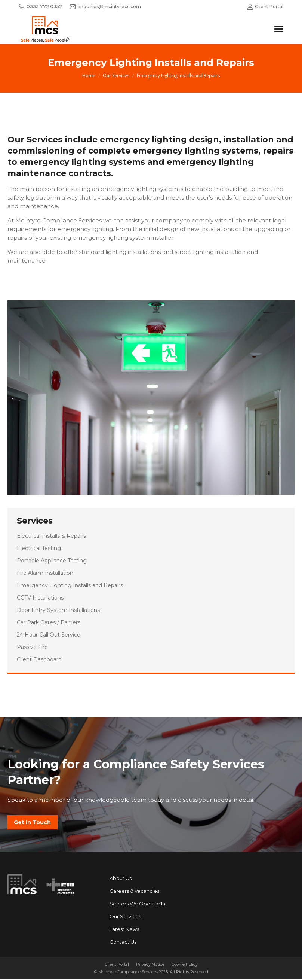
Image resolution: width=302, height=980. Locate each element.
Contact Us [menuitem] (123, 943)
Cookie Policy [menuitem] (185, 965)
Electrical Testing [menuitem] (39, 548)
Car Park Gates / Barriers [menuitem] (49, 622)
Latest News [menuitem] (124, 930)
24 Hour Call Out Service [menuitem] (49, 635)
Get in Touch (33, 823)
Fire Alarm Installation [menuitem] (45, 573)
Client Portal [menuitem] (117, 965)
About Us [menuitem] (121, 879)
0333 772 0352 (40, 7)
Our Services (116, 75)
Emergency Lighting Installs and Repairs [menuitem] (70, 585)
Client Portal (265, 7)
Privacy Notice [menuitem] (150, 965)
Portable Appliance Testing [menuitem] (52, 561)
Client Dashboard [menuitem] (39, 659)
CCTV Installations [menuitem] (40, 598)
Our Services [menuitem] (125, 917)
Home (89, 75)
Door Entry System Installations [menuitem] (58, 610)
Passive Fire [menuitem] (32, 647)
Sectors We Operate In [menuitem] (137, 904)
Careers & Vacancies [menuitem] (134, 892)
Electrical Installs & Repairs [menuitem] (51, 536)
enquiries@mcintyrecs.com (105, 7)
